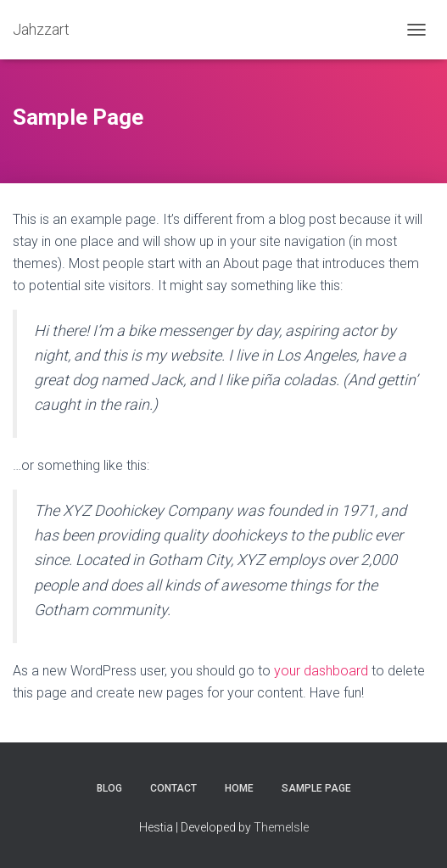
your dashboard (321, 671)
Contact (173, 788)
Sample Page (316, 788)
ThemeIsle (281, 827)
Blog (109, 788)
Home (239, 788)
